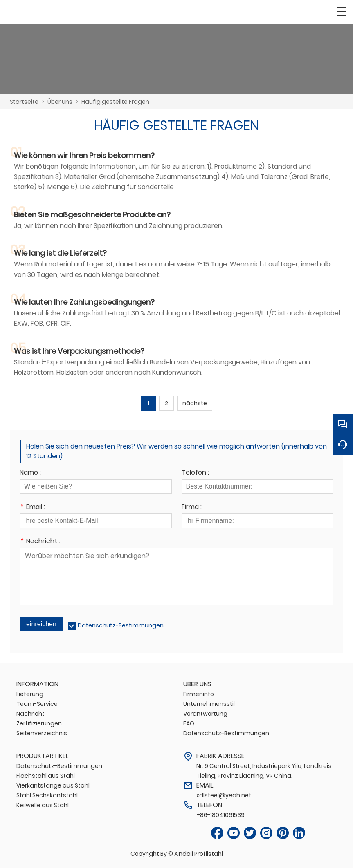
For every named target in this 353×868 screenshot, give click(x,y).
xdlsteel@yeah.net (224, 795)
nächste (195, 403)
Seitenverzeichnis (42, 733)
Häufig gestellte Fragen (115, 102)
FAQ (189, 723)
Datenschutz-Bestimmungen (121, 625)
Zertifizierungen (39, 723)
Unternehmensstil (209, 704)
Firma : (192, 508)
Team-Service (37, 704)
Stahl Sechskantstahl (47, 795)
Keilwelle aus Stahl (43, 805)
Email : (32, 508)
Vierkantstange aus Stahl (53, 785)
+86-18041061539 (220, 815)
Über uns (60, 102)
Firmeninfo (199, 694)
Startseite (24, 102)
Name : (30, 473)
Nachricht (30, 714)
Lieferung (30, 694)
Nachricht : (40, 542)
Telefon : (195, 473)
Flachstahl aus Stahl (46, 776)
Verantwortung (205, 714)
